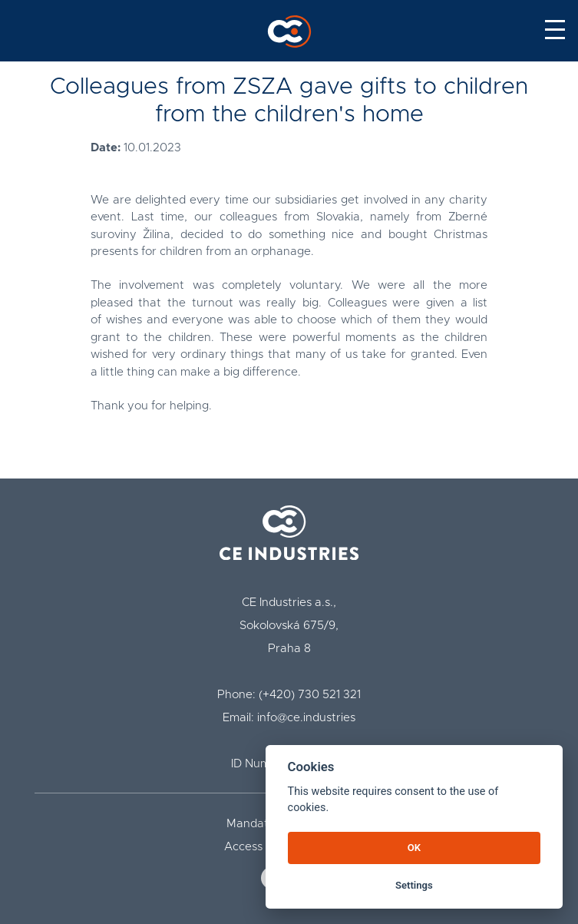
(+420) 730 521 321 (310, 695)
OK (414, 848)
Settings (414, 885)
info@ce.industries (306, 718)
